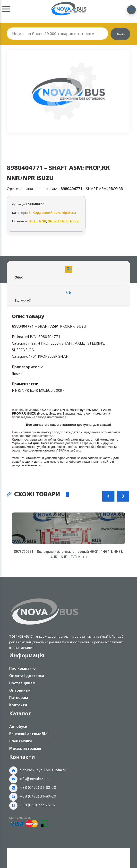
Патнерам (19, 698)
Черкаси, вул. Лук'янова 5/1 (45, 770)
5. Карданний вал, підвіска (52, 213)
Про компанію (22, 668)
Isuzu (33, 221)
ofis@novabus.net (35, 779)
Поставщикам (22, 683)
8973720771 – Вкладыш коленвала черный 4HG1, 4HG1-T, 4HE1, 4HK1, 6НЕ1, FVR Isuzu (68, 554)
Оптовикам (20, 690)
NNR (43, 221)
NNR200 (54, 221)
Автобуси (18, 726)
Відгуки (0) (68, 296)
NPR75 (75, 221)
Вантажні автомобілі (29, 734)
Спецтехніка (21, 741)
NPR (65, 221)
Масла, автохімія (25, 748)
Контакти (18, 705)
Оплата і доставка (27, 676)
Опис (68, 273)
